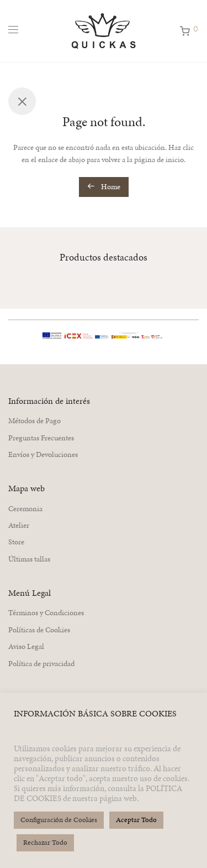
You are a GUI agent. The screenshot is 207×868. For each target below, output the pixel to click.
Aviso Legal (26, 646)
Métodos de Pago (34, 421)
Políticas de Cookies (39, 630)
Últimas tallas (29, 559)
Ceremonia (25, 509)
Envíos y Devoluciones (43, 454)
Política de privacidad (41, 664)
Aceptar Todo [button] (136, 820)
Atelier (19, 525)
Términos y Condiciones (46, 613)
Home (104, 187)
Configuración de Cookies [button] (59, 820)
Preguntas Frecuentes (41, 438)
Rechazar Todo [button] (45, 843)
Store (16, 542)
